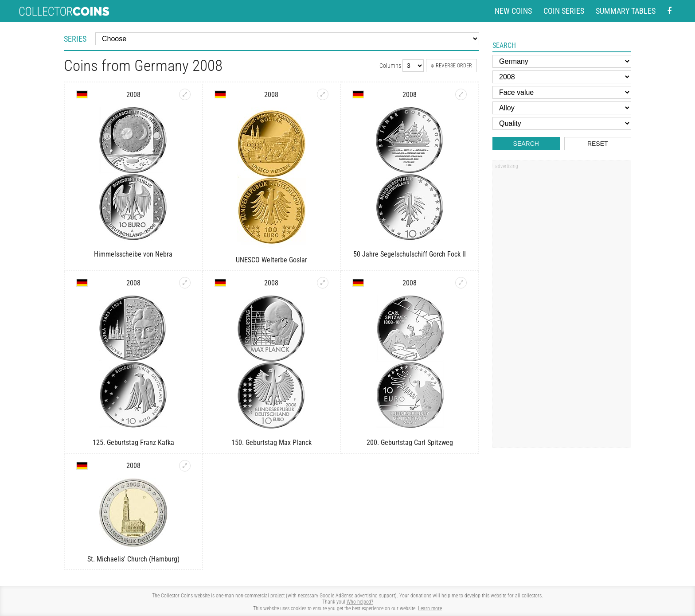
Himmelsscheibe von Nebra (133, 254)
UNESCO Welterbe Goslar (271, 260)
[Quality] (562, 123)
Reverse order (451, 66)
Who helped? (360, 602)
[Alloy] (562, 108)
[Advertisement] (562, 307)
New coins (513, 11)
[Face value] (562, 92)
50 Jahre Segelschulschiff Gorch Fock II (410, 254)
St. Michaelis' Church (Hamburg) (133, 559)
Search (526, 144)
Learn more (430, 608)
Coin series (564, 11)
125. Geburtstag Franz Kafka (133, 443)
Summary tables (626, 11)
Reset (598, 144)
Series (75, 39)
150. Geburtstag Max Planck (271, 443)
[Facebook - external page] (669, 11)
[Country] (562, 61)
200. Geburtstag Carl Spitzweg (410, 443)
